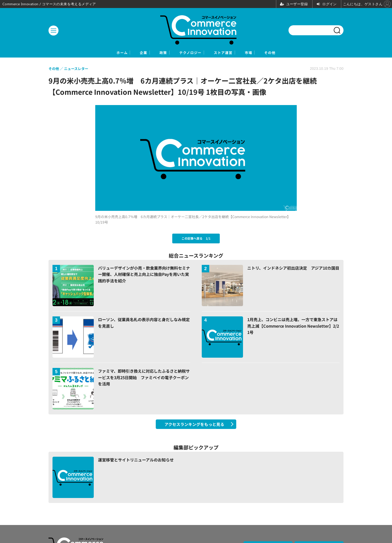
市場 (268, 53)
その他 (298, 53)
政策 (153, 53)
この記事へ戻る (196, 239)
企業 (124, 53)
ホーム (94, 53)
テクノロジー (190, 53)
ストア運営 (233, 53)
